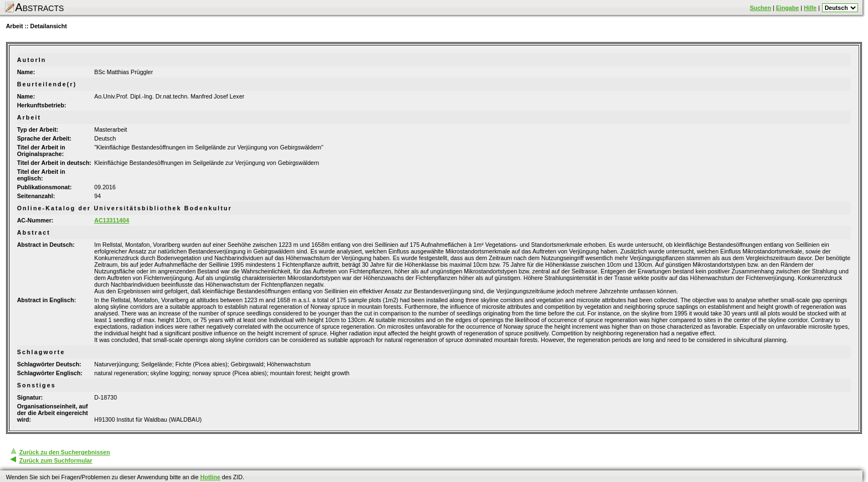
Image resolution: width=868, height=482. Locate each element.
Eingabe (787, 8)
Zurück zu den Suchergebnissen (65, 452)
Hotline (210, 477)
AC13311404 (112, 220)
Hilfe (810, 8)
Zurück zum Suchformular (56, 460)
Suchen (761, 8)
